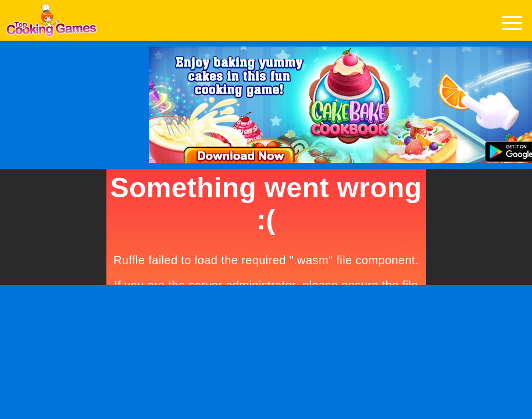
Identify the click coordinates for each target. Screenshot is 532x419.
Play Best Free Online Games (51, 24)
